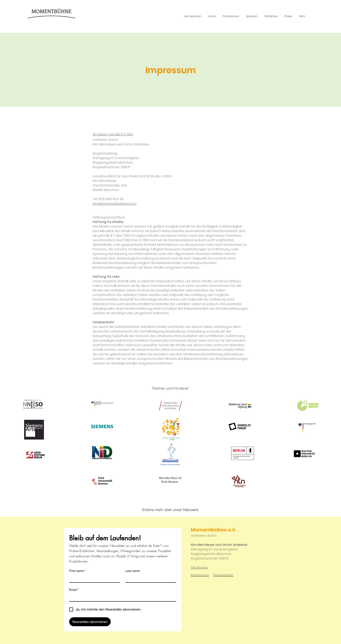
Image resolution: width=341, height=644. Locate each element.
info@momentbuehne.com (115, 203)
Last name (133, 571)
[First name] (93, 578)
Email (74, 590)
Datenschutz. (223, 575)
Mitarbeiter (199, 567)
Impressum (200, 575)
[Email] (121, 597)
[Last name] (149, 578)
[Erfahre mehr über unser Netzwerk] (170, 510)
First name (78, 571)
